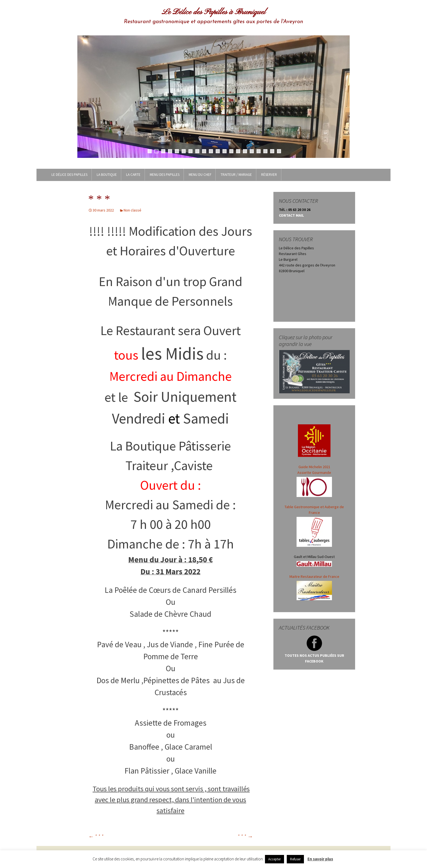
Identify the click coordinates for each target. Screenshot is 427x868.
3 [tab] (163, 151)
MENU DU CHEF (200, 175)
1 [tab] (150, 151)
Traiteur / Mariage (236, 175)
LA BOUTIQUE (107, 175)
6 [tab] (184, 151)
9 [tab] (204, 151)
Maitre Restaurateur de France (314, 576)
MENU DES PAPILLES (165, 175)
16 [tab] (252, 151)
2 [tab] (156, 151)
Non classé (132, 210)
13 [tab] (231, 151)
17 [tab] (259, 151)
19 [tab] (272, 151)
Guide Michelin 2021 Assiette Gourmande (314, 481)
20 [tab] (279, 151)
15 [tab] (245, 151)
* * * (96, 836)
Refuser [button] (295, 859)
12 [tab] (225, 151)
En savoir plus (320, 859)
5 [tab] (177, 151)
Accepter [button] (274, 859)
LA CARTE (133, 175)
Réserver (269, 175)
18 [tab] (265, 151)
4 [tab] (170, 151)
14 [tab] (238, 151)
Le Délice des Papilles (69, 175)
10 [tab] (211, 151)
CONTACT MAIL (291, 215)
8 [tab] (197, 151)
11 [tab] (218, 151)
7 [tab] (190, 151)
